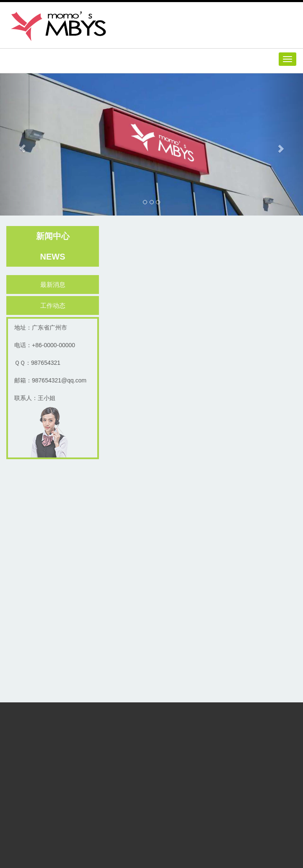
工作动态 (54, 305)
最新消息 (54, 285)
